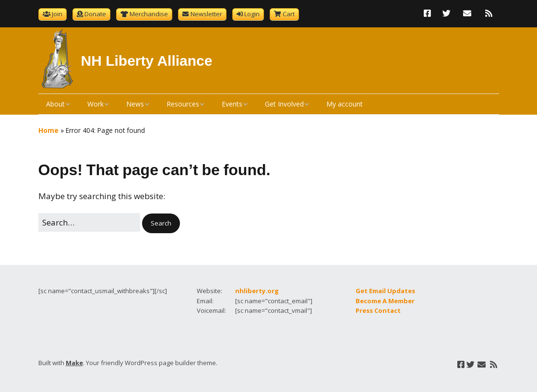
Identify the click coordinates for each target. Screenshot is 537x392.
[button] (161, 223)
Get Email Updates (385, 291)
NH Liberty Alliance (147, 61)
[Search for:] (89, 222)
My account (345, 104)
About (55, 104)
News (135, 104)
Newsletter (206, 14)
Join (57, 14)
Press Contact (378, 310)
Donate (95, 14)
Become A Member (385, 301)
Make (74, 363)
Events (232, 104)
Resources (183, 104)
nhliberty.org (257, 291)
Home (48, 130)
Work (95, 104)
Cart (289, 14)
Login (252, 14)
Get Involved (284, 104)
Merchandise (149, 14)
